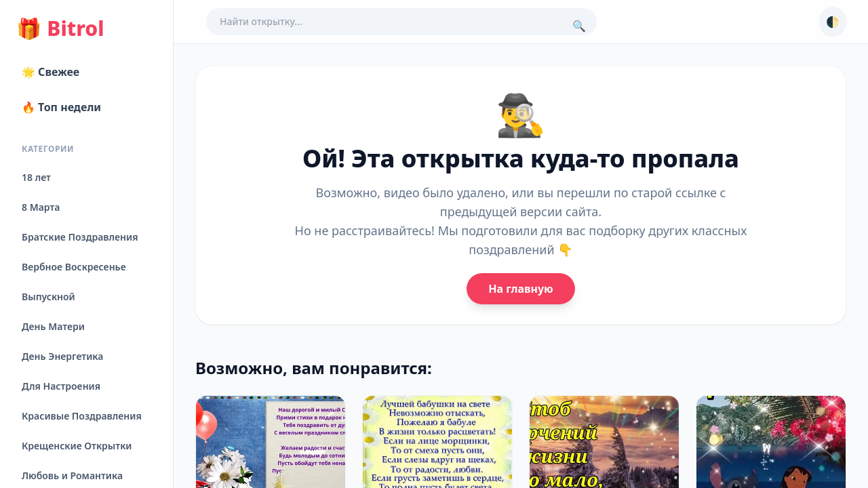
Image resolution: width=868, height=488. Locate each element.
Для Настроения (61, 386)
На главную (520, 289)
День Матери (53, 326)
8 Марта (41, 207)
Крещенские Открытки (77, 446)
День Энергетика (62, 356)
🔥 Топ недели (61, 107)
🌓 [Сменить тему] (833, 22)
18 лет (36, 177)
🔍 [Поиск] (579, 26)
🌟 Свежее (51, 72)
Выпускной (48, 297)
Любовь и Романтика (72, 475)
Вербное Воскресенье (74, 267)
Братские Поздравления (80, 237)
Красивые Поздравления (82, 416)
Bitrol (60, 28)
